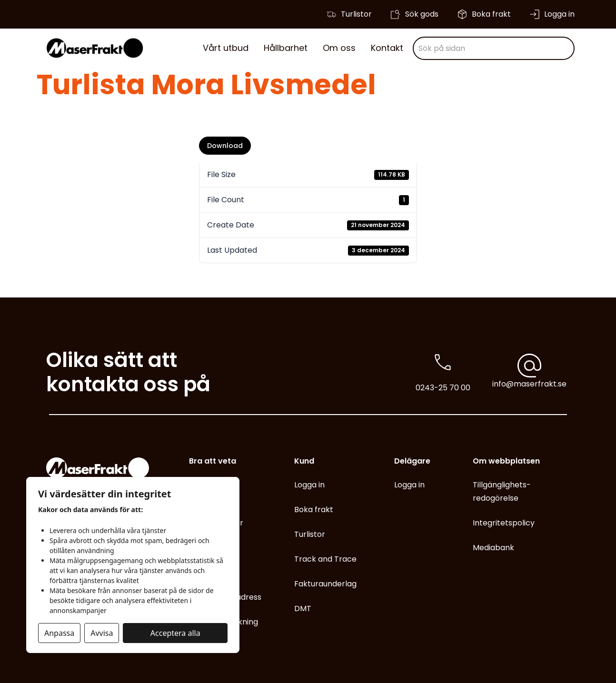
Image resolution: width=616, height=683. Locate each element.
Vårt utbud (226, 48)
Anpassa (59, 633)
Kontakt (387, 48)
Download (225, 146)
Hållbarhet (286, 48)
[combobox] (494, 48)
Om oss (339, 48)
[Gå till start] (95, 48)
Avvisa (102, 633)
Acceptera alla (175, 633)
